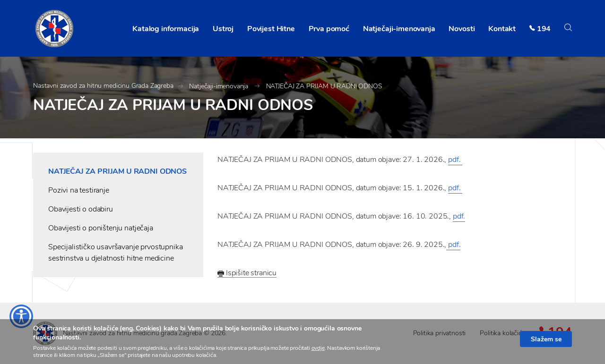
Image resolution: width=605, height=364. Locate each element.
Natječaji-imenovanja (399, 29)
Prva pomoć (329, 29)
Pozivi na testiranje (79, 190)
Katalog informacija (166, 29)
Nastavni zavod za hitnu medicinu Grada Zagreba (103, 86)
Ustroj (223, 29)
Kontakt (502, 29)
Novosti (462, 29)
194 (544, 29)
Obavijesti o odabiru (81, 209)
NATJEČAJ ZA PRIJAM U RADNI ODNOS (324, 86)
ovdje (318, 348)
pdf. (455, 160)
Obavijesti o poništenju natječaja (101, 228)
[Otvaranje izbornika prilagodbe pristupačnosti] (21, 316)
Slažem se (546, 339)
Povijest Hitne (271, 29)
